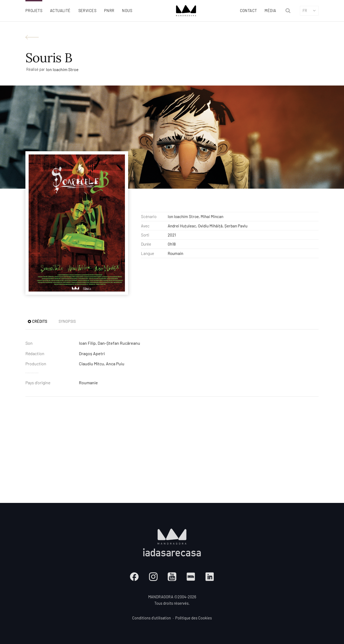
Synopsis (67, 321)
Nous (127, 11)
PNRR (109, 11)
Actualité (60, 11)
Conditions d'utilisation (152, 618)
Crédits (37, 321)
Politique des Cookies (194, 618)
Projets (34, 11)
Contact (249, 11)
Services (87, 11)
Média (270, 11)
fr (309, 11)
